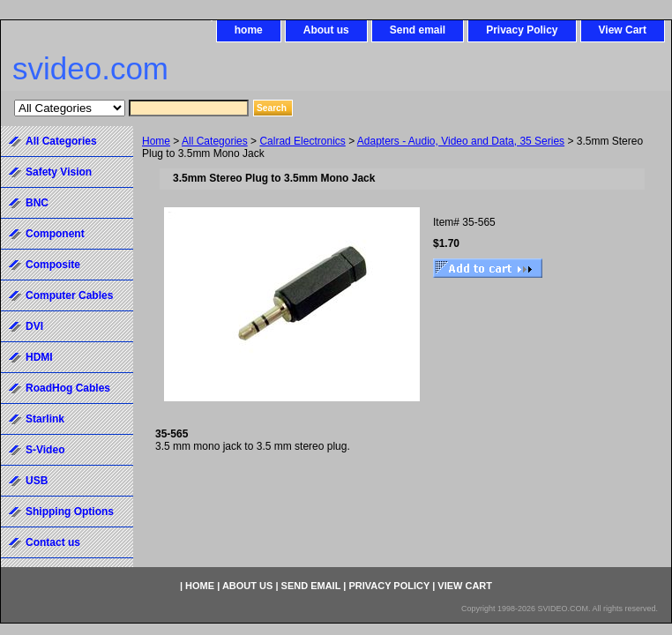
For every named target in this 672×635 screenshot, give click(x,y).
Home (156, 141)
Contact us (53, 542)
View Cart (623, 30)
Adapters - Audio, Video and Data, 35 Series (461, 141)
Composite (53, 265)
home (249, 30)
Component (55, 234)
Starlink (45, 419)
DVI (34, 326)
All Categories (215, 141)
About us (326, 30)
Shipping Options (70, 512)
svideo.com (90, 68)
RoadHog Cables (68, 388)
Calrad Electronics (302, 141)
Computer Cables (69, 295)
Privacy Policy (522, 30)
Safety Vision (59, 172)
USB (37, 481)
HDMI (39, 357)
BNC (37, 203)
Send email (418, 30)
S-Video (45, 450)
